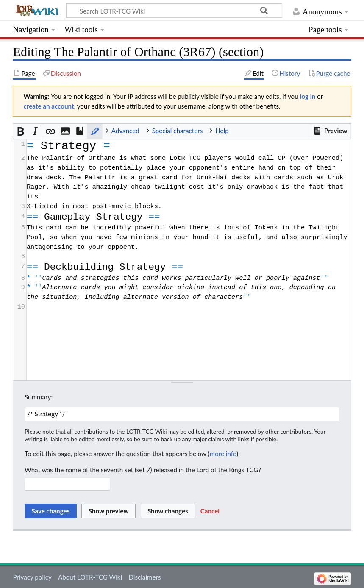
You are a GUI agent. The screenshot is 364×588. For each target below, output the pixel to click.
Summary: (39, 397)
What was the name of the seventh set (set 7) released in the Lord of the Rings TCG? (143, 470)
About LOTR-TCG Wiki (90, 577)
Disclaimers (144, 577)
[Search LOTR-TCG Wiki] (169, 11)
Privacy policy (32, 577)
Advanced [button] (125, 131)
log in (308, 96)
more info (223, 454)
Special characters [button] (178, 131)
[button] (330, 131)
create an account (49, 106)
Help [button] (222, 131)
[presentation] (188, 226)
